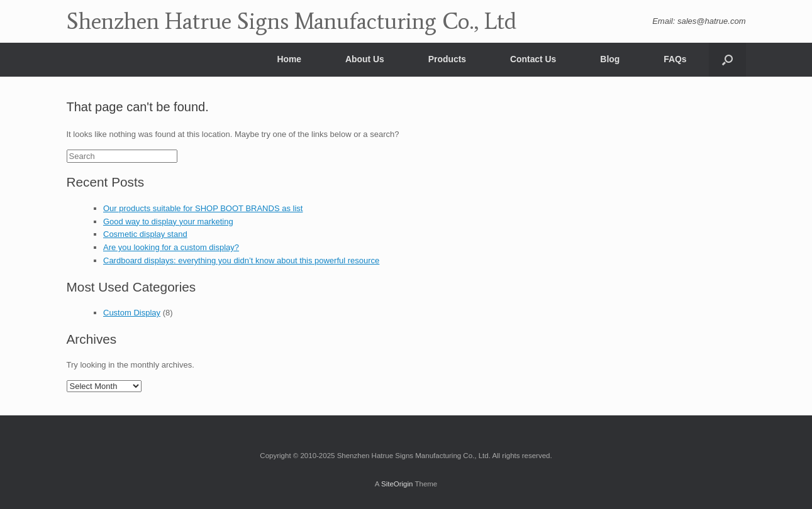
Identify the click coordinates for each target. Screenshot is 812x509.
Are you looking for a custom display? (171, 247)
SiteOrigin (397, 484)
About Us (365, 59)
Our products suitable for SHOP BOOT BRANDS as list (203, 208)
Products (447, 59)
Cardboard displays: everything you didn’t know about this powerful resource (241, 260)
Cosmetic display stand (145, 234)
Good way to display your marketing (168, 222)
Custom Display (132, 313)
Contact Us (533, 59)
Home (289, 59)
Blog (610, 59)
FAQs (675, 59)
